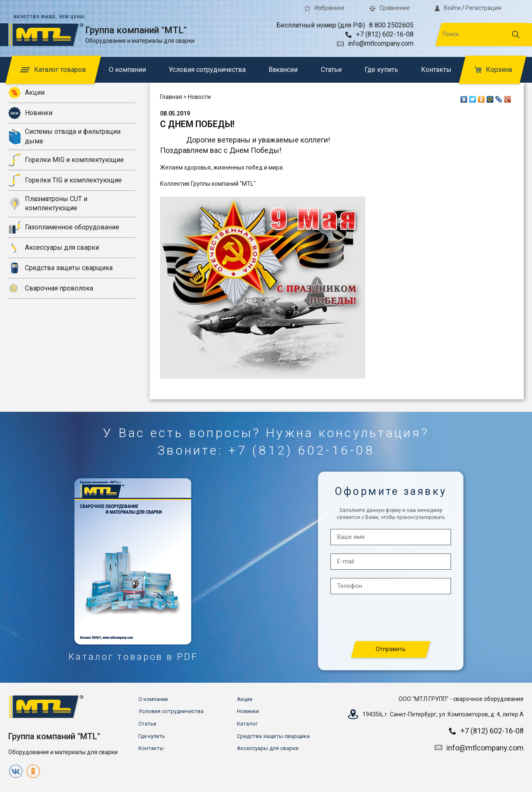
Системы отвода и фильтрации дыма (64, 136)
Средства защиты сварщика (60, 268)
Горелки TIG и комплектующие (65, 180)
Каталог (247, 724)
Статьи (331, 70)
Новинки (30, 113)
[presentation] (391, 618)
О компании (127, 70)
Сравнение (390, 8)
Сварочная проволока (51, 288)
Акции (26, 93)
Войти (448, 8)
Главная (171, 97)
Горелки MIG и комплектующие (66, 160)
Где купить (381, 70)
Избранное (324, 8)
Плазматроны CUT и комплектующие (48, 203)
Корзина (493, 70)
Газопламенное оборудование (64, 227)
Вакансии (283, 70)
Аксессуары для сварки (54, 248)
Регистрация (483, 8)
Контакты (436, 70)
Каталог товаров (53, 70)
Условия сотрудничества (207, 70)
